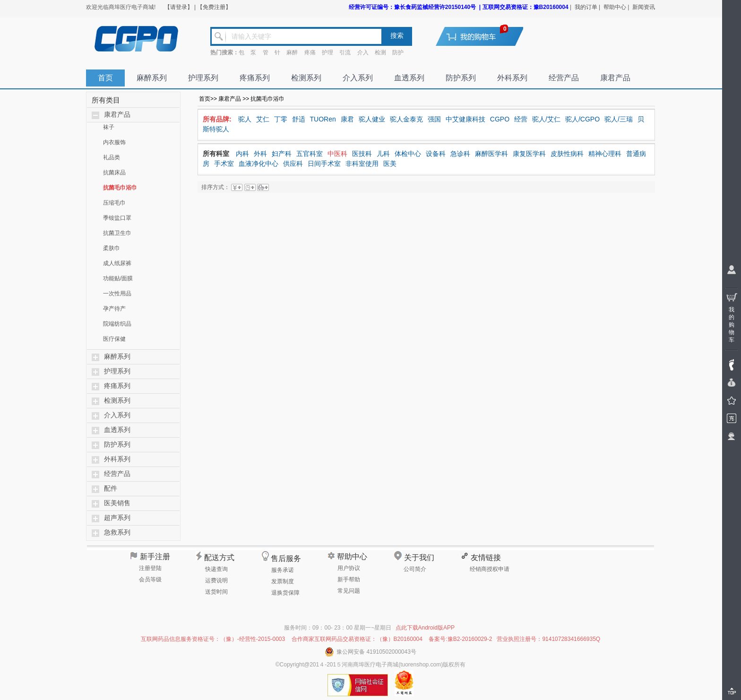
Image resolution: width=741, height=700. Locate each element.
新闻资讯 (644, 7)
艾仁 (263, 119)
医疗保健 (114, 339)
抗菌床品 (114, 173)
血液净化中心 (258, 164)
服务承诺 (283, 570)
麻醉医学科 (491, 154)
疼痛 (310, 52)
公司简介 (415, 569)
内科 (242, 154)
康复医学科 (529, 154)
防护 (398, 52)
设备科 (436, 154)
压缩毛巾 (114, 203)
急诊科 (460, 154)
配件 (111, 488)
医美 (390, 164)
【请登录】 (179, 7)
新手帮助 (349, 579)
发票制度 (283, 581)
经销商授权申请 (490, 569)
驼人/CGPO (582, 119)
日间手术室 (324, 164)
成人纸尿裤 (117, 263)
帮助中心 (615, 7)
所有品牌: (217, 119)
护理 (327, 52)
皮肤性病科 (567, 154)
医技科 (362, 154)
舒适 (299, 119)
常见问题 (349, 591)
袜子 (109, 127)
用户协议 (349, 568)
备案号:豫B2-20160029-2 (460, 639)
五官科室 (310, 154)
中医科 (337, 154)
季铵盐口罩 (117, 218)
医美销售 (117, 503)
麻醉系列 (152, 78)
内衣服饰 (114, 142)
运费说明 (216, 580)
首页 (105, 78)
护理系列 (203, 78)
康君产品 (615, 78)
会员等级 (150, 579)
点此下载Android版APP (425, 628)
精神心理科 (605, 154)
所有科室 (216, 154)
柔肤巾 (112, 248)
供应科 (293, 164)
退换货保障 (285, 593)
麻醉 (292, 52)
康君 (347, 119)
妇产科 (282, 154)
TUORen (323, 119)
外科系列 (512, 78)
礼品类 (112, 157)
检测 (380, 52)
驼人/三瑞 (619, 119)
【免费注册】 (214, 7)
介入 (363, 52)
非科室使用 (362, 164)
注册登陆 (150, 568)
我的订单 (586, 7)
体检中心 (408, 154)
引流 (345, 52)
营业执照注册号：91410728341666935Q (548, 639)
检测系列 (306, 78)
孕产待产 (114, 309)
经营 (521, 119)
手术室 (224, 164)
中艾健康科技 (465, 119)
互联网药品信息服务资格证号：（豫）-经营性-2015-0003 (213, 639)
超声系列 (117, 518)
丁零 (281, 119)
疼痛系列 (255, 78)
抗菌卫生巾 (117, 233)
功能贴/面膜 (118, 278)
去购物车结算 (485, 36)
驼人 (245, 119)
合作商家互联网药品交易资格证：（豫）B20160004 (357, 639)
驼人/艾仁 (546, 119)
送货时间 (216, 592)
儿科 (383, 154)
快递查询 (216, 569)
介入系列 (358, 78)
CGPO (500, 119)
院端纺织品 (117, 324)
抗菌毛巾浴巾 (120, 188)
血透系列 (409, 78)
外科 (260, 154)
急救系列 (117, 532)
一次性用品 (117, 294)
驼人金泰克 (406, 119)
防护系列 (461, 78)
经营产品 (564, 78)
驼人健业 (372, 119)
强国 (434, 119)
